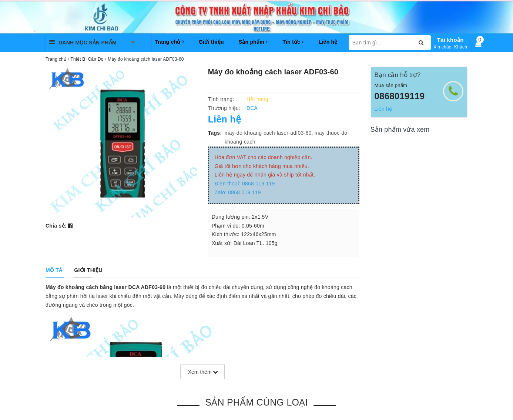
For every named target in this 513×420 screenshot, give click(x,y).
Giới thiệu (211, 42)
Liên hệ (328, 42)
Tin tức (293, 42)
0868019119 (400, 96)
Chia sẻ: (56, 226)
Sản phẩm (253, 42)
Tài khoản (450, 40)
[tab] (54, 270)
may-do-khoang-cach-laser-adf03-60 (268, 133)
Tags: (215, 133)
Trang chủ (169, 42)
